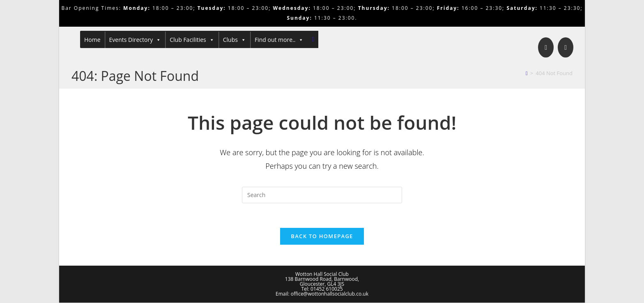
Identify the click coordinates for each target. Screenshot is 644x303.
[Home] (527, 73)
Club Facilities (192, 40)
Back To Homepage (322, 236)
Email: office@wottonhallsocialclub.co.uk (322, 294)
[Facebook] (546, 47)
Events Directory (135, 40)
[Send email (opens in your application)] (566, 47)
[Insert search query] (322, 195)
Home (92, 40)
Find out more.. (279, 40)
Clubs (235, 40)
